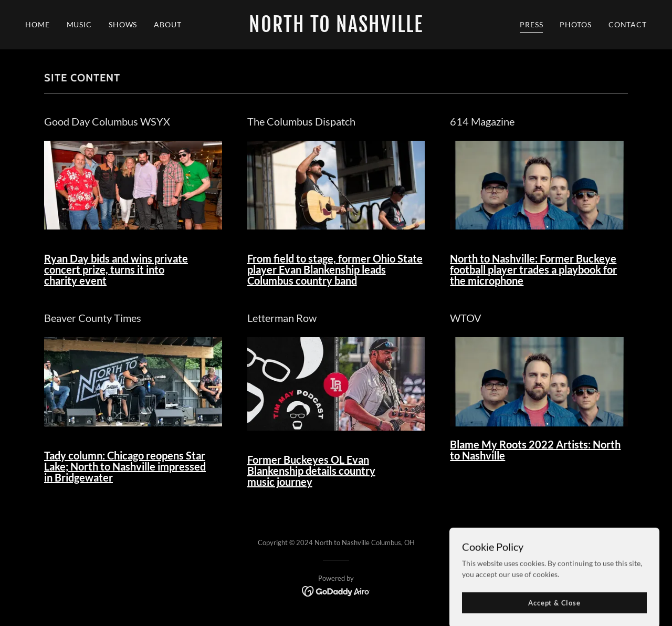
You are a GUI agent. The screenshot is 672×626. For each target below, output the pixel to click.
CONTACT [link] (628, 24)
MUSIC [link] (79, 24)
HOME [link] (38, 24)
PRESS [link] (531, 24)
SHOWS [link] (123, 24)
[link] (336, 29)
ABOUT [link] (167, 24)
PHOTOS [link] (575, 24)
